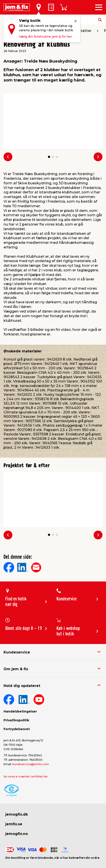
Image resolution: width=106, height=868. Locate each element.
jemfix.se (14, 824)
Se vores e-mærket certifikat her (26, 776)
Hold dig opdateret (22, 686)
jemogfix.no (17, 834)
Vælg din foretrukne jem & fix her (45, 37)
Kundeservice (17, 652)
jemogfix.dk (17, 814)
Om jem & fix (16, 669)
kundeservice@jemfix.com (31, 764)
